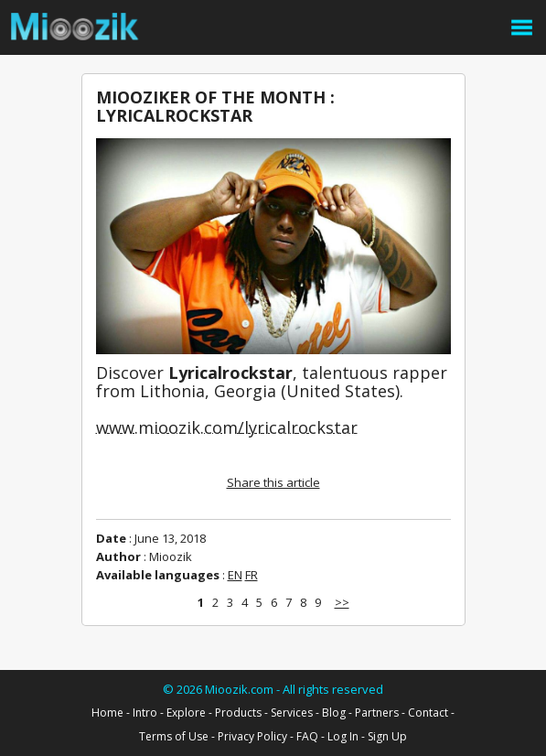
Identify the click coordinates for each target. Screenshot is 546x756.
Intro (145, 713)
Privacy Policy (252, 736)
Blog (334, 713)
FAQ (307, 736)
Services (292, 713)
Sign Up (387, 736)
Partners (377, 713)
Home (107, 713)
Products (238, 713)
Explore (186, 713)
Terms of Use (174, 736)
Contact (428, 713)
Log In (343, 736)
